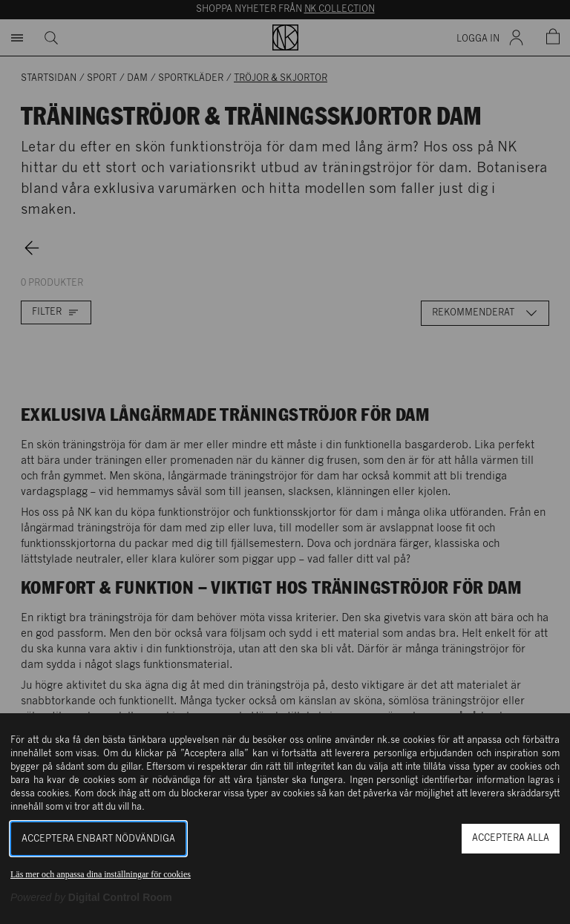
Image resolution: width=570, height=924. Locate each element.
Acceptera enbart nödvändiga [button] (98, 839)
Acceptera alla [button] (511, 838)
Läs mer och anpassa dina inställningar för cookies (101, 874)
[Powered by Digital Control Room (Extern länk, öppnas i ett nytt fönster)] (91, 897)
